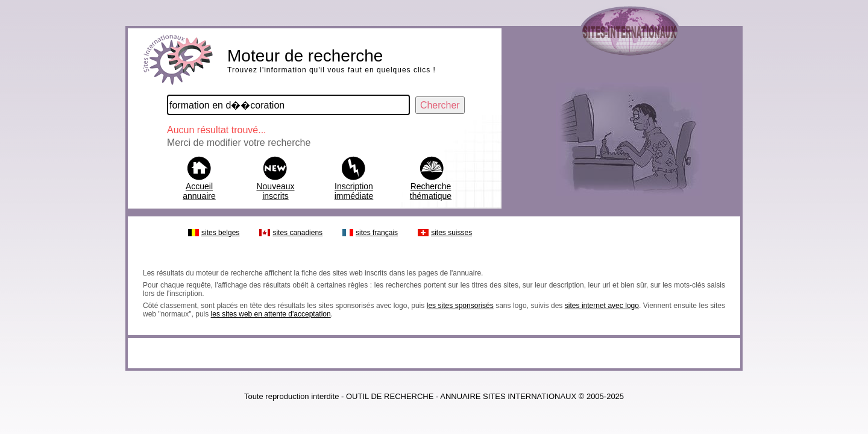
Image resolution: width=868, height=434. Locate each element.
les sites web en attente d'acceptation (271, 314)
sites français (377, 233)
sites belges (220, 233)
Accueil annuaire (199, 191)
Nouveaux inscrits (275, 191)
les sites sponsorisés (460, 306)
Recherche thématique (431, 191)
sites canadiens (297, 233)
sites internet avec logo (602, 306)
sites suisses (451, 233)
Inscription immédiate (354, 191)
